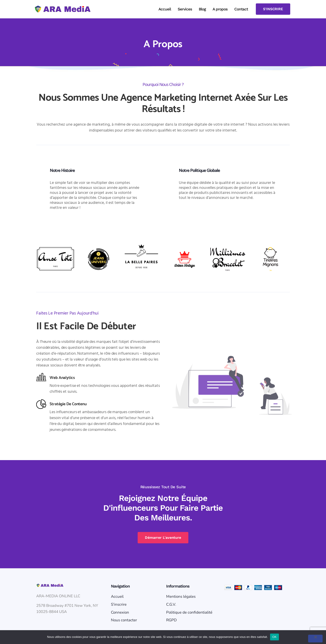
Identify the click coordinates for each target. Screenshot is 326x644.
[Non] (315, 639)
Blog (202, 9)
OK (274, 637)
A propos (220, 9)
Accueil (165, 9)
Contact (241, 9)
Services (185, 9)
